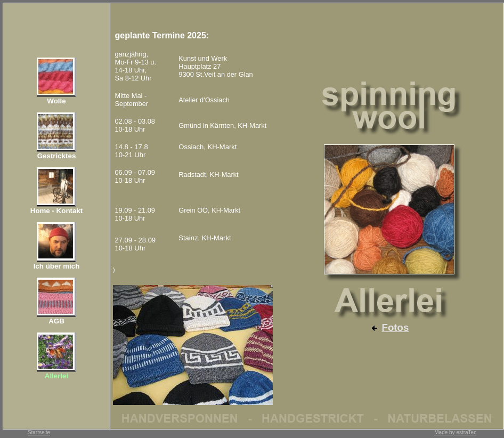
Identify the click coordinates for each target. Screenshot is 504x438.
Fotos (396, 327)
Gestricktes (57, 156)
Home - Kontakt (56, 211)
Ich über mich (57, 266)
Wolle (56, 101)
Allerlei (56, 376)
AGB (56, 321)
